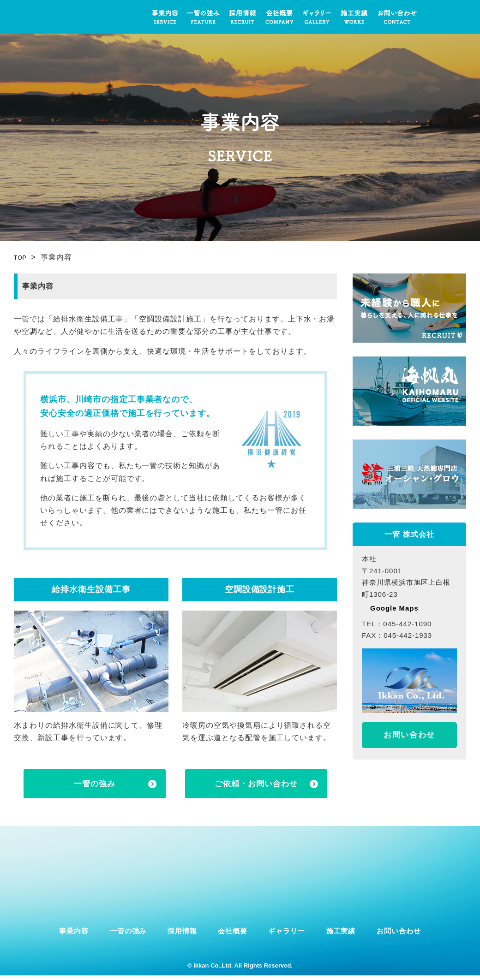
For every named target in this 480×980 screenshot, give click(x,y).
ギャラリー (317, 17)
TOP (22, 257)
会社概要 (279, 17)
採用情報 (243, 17)
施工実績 (354, 17)
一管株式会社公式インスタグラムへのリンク (436, 17)
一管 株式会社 (72, 17)
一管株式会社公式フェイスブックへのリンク (459, 17)
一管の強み (203, 17)
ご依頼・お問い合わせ (256, 785)
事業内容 (165, 17)
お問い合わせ (397, 17)
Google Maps (395, 608)
